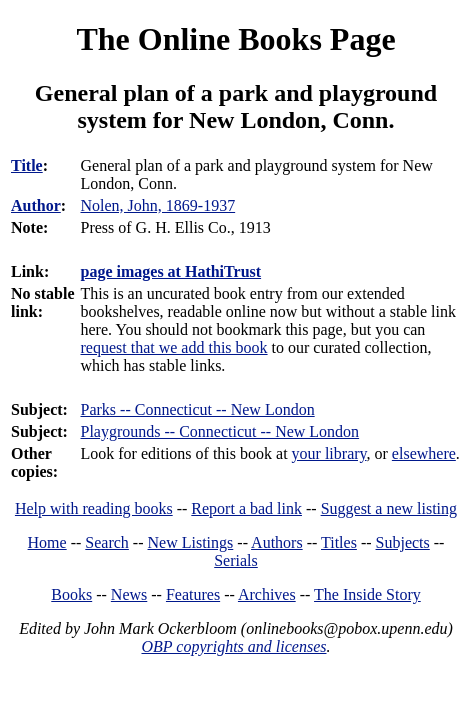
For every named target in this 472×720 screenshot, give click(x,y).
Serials (236, 560)
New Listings (191, 542)
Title (27, 165)
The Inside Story (367, 594)
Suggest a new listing (389, 508)
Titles (339, 542)
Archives (267, 594)
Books (71, 594)
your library (329, 453)
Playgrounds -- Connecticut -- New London (220, 431)
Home (47, 542)
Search (107, 542)
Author (36, 205)
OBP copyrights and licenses (233, 646)
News (129, 594)
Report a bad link (246, 508)
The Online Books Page (235, 39)
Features (193, 594)
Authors (277, 542)
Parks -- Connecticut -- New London (198, 409)
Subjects (403, 542)
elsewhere (424, 453)
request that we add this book (174, 347)
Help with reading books (94, 508)
